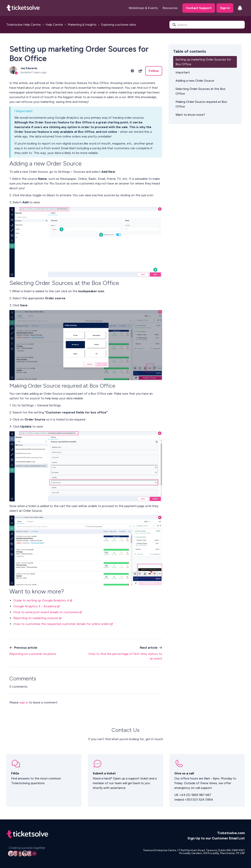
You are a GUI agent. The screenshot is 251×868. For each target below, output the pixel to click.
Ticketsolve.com (231, 833)
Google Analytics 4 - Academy (35, 606)
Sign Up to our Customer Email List (216, 838)
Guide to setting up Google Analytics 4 (41, 600)
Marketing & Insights (82, 25)
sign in (24, 702)
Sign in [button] (225, 8)
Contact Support (199, 8)
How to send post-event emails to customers (46, 612)
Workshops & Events (143, 8)
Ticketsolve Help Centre (24, 25)
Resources (170, 8)
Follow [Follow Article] (154, 71)
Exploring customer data (118, 25)
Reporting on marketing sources (36, 618)
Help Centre (54, 25)
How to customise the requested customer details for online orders (62, 624)
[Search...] (207, 25)
